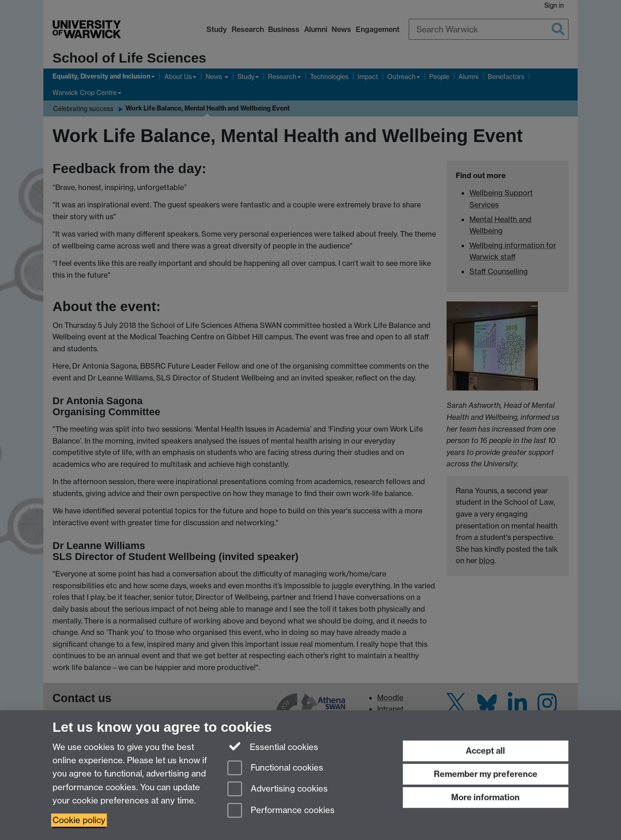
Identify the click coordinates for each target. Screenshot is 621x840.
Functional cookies (275, 769)
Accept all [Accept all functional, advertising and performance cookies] (485, 751)
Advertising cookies (278, 790)
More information (485, 797)
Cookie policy (79, 820)
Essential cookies (273, 746)
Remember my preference (486, 774)
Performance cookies (281, 811)
